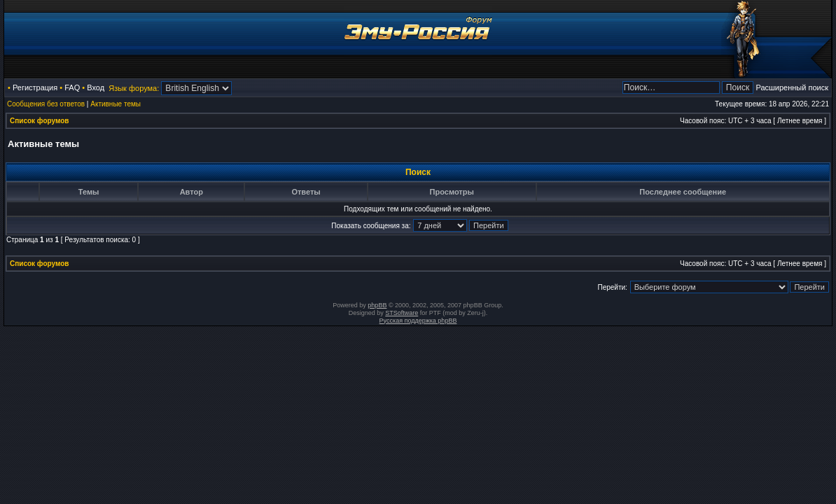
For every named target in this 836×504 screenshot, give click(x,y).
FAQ (72, 87)
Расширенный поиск (792, 87)
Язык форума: (134, 88)
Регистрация (35, 87)
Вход (96, 87)
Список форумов (40, 121)
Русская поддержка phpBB (418, 321)
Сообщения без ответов (46, 104)
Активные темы (116, 104)
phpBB (377, 305)
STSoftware (402, 313)
